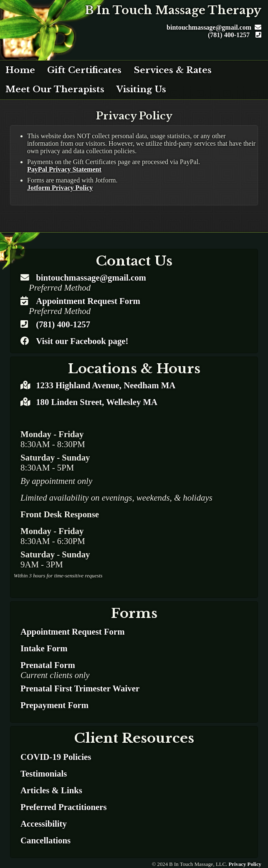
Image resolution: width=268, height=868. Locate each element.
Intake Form (44, 648)
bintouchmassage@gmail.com (214, 27)
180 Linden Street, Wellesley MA (96, 402)
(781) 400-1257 (235, 35)
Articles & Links (51, 790)
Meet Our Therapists (55, 89)
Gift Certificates (84, 70)
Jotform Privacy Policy (60, 188)
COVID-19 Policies (56, 757)
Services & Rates (173, 70)
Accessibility (44, 824)
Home (20, 70)
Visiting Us (141, 89)
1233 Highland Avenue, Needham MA (106, 385)
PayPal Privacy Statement (64, 169)
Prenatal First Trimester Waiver (80, 688)
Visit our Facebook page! (82, 341)
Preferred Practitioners (64, 807)
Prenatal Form (48, 665)
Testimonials (44, 773)
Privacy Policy (245, 864)
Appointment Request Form (88, 301)
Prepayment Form (54, 705)
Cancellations (46, 840)
